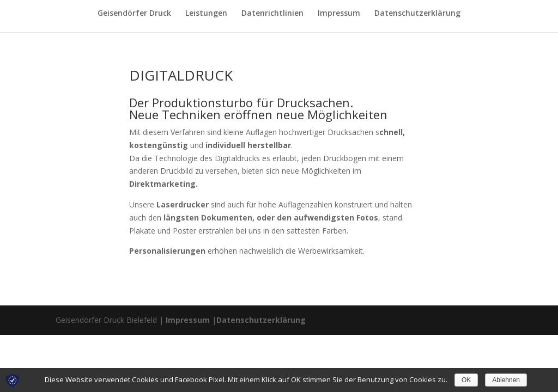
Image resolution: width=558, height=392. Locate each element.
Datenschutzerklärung (417, 14)
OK (466, 380)
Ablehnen (506, 380)
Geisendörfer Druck (134, 14)
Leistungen (206, 14)
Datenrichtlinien (272, 14)
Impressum (339, 14)
